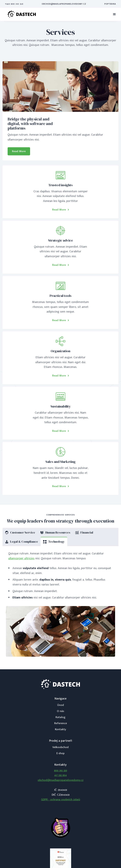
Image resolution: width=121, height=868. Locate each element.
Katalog (60, 717)
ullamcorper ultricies (21, 558)
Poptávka (110, 4)
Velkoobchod (60, 747)
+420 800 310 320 (14, 4)
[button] (114, 14)
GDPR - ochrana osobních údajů (61, 800)
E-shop (60, 753)
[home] (22, 14)
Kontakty (60, 729)
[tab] (20, 532)
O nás (60, 711)
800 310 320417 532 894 (61, 773)
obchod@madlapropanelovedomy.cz (64, 4)
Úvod (61, 705)
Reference (61, 723)
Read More (19, 151)
